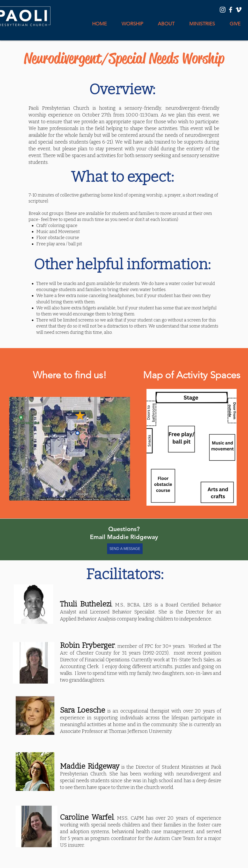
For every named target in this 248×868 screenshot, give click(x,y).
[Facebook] (231, 10)
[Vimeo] (239, 10)
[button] (166, 24)
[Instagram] (223, 10)
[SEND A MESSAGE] (125, 549)
